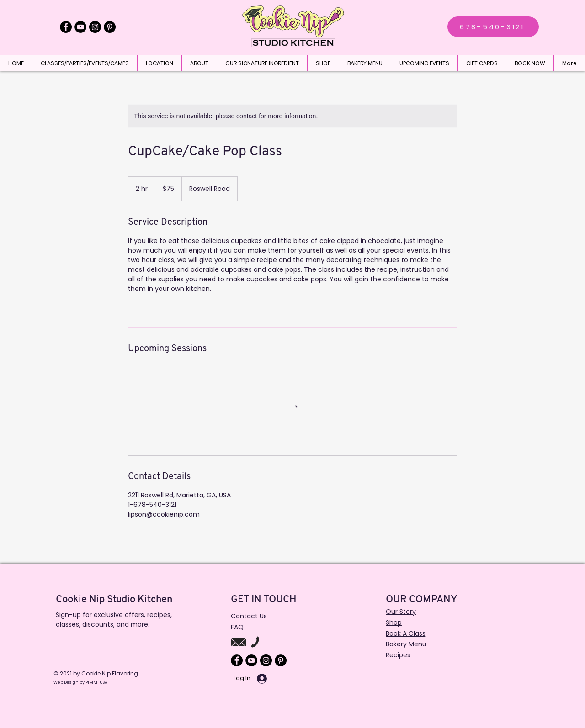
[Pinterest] (110, 27)
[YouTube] (80, 27)
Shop (394, 622)
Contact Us (249, 616)
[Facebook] (66, 27)
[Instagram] (95, 27)
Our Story (401, 612)
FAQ (237, 627)
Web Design (66, 682)
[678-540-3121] (493, 27)
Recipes (398, 655)
